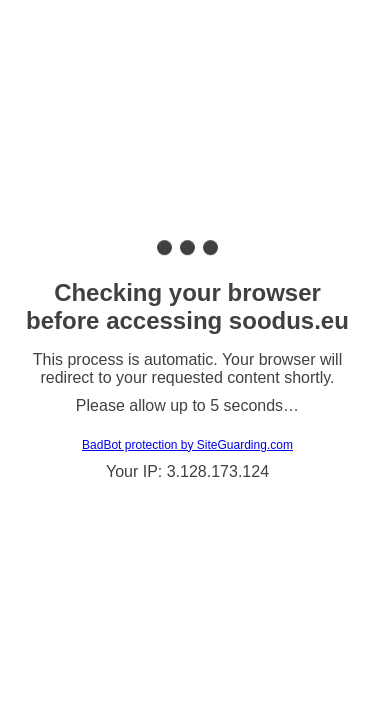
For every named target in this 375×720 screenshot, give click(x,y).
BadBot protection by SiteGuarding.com (187, 445)
